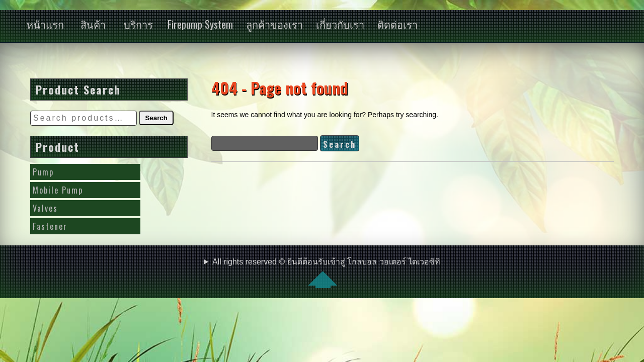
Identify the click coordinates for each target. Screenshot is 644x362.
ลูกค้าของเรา (274, 24)
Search (156, 118)
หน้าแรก (45, 24)
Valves (45, 208)
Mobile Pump (58, 190)
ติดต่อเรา (397, 24)
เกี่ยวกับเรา (340, 24)
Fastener (50, 226)
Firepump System (200, 24)
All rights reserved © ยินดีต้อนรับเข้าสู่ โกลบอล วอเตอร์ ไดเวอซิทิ (326, 273)
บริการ (138, 24)
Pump (43, 172)
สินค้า (93, 24)
